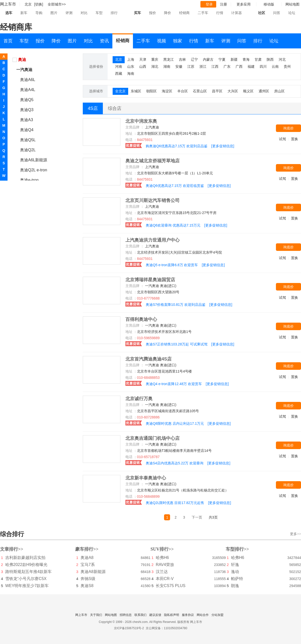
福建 (251, 66)
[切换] (39, 4)
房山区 (279, 91)
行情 (220, 13)
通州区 (264, 91)
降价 (168, 13)
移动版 (269, 4)
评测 (69, 13)
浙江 (203, 66)
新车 (24, 13)
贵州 (287, 66)
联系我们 (140, 615)
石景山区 (200, 91)
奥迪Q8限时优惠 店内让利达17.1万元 (175, 423)
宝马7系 (88, 565)
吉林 (182, 59)
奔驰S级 (88, 579)
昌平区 (217, 91)
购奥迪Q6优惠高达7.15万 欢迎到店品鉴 (177, 146)
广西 (239, 66)
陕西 (270, 59)
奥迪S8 (87, 586)
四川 (263, 66)
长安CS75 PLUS (171, 586)
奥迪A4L (28, 90)
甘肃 (258, 59)
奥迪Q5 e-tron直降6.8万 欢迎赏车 (172, 265)
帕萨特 (237, 579)
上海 (131, 59)
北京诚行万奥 (139, 399)
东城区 (136, 91)
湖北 (155, 66)
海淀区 (167, 91)
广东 (227, 66)
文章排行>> (12, 549)
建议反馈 (155, 615)
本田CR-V (165, 579)
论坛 (292, 13)
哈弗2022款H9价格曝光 (26, 565)
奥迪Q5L (28, 140)
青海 (246, 59)
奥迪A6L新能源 (34, 160)
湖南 (167, 66)
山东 (131, 66)
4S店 (93, 108)
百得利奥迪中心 (141, 319)
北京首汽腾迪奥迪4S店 (148, 359)
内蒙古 (208, 59)
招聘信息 (126, 615)
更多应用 (244, 4)
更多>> (295, 534)
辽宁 (194, 59)
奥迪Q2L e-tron (34, 170)
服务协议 (188, 615)
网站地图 (111, 615)
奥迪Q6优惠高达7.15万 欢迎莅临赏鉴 (175, 186)
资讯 (104, 41)
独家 (178, 41)
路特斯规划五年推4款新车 (28, 572)
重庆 (155, 59)
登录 (209, 4)
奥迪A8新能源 (93, 572)
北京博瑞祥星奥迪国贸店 (150, 280)
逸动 (235, 572)
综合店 (115, 108)
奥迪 (22, 60)
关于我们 (96, 615)
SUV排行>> (162, 549)
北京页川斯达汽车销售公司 (153, 200)
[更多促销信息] (223, 146)
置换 (294, 139)
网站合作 (203, 615)
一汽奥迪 (24, 70)
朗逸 (235, 586)
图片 (54, 13)
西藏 (119, 74)
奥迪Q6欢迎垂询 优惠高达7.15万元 (173, 225)
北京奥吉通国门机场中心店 (153, 438)
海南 (131, 74)
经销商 (184, 13)
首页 (8, 41)
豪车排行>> (87, 549)
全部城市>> (57, 4)
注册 (223, 4)
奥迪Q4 (27, 130)
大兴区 (233, 91)
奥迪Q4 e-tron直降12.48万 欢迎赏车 (174, 384)
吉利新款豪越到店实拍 (25, 558)
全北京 (120, 91)
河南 (119, 66)
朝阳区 (152, 91)
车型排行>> (237, 549)
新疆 (234, 59)
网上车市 (8, 4)
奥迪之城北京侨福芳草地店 (153, 161)
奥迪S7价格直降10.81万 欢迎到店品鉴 (176, 305)
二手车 (203, 13)
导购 (39, 13)
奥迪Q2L (28, 150)
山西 (143, 66)
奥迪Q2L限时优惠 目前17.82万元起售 (175, 503)
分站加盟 (217, 615)
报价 (153, 13)
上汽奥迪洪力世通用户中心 (153, 240)
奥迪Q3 (27, 110)
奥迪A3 (27, 120)
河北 (282, 59)
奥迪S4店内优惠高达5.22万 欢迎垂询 (175, 463)
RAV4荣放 (165, 565)
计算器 (237, 13)
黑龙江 (169, 59)
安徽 (179, 66)
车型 (99, 13)
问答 (277, 13)
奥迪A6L (28, 80)
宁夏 (222, 59)
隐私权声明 (172, 615)
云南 (275, 66)
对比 (84, 13)
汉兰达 (162, 572)
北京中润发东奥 (141, 121)
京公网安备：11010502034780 (166, 628)
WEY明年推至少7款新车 (27, 586)
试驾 (282, 139)
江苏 (191, 66)
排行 (114, 13)
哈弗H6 (162, 558)
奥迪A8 (87, 558)
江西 (215, 66)
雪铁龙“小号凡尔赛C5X (26, 579)
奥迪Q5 (27, 100)
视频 (162, 41)
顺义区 (248, 91)
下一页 (197, 517)
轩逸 (235, 565)
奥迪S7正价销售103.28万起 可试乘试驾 (177, 344)
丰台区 (183, 91)
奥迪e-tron (29, 180)
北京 (119, 59)
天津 (143, 59)
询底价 (288, 128)
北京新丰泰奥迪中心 (146, 478)
